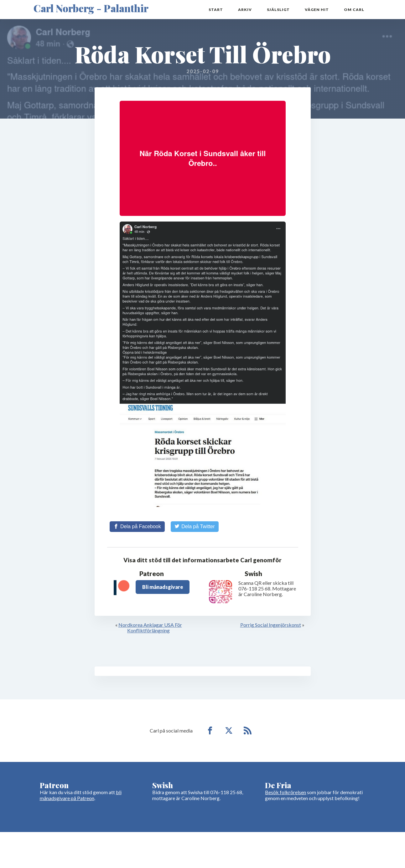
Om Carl (354, 10)
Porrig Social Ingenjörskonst (271, 625)
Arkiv (245, 10)
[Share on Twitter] (195, 527)
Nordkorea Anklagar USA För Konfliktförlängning (150, 628)
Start (216, 10)
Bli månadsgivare (163, 587)
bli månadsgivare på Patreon (81, 795)
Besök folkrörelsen (286, 792)
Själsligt (278, 10)
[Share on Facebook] (137, 527)
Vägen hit (317, 10)
